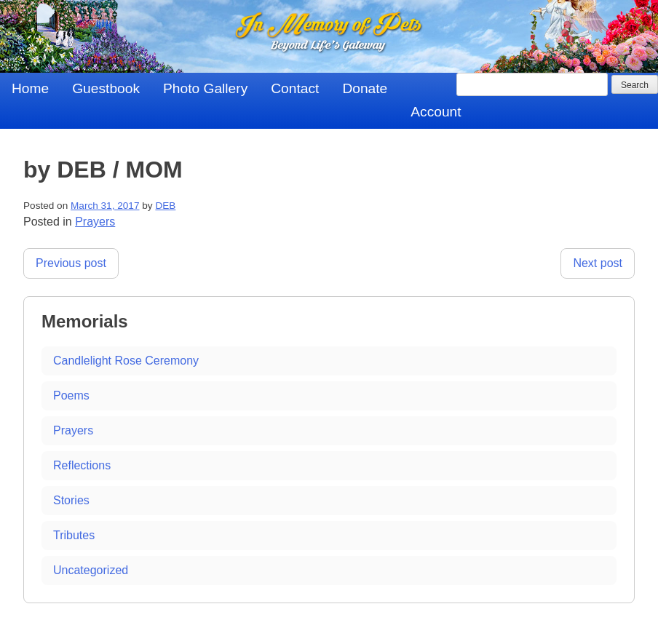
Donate (365, 88)
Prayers (95, 222)
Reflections (82, 465)
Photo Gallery (205, 88)
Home (30, 88)
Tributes (74, 535)
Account (436, 112)
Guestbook (106, 88)
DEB (165, 206)
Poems (71, 395)
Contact (295, 88)
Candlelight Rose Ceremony (126, 361)
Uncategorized (91, 570)
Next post (598, 263)
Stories (71, 500)
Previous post (71, 263)
